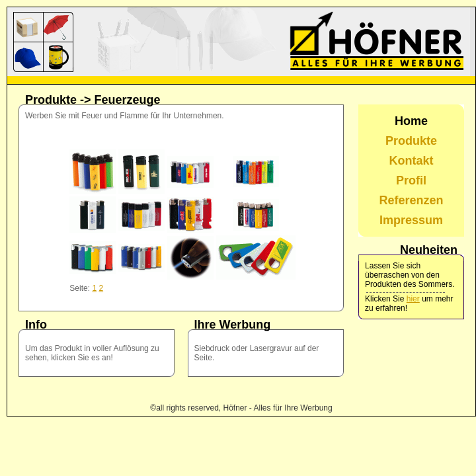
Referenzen (412, 200)
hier (413, 299)
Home (411, 121)
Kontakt (412, 161)
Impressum (411, 220)
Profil (411, 180)
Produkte (411, 141)
